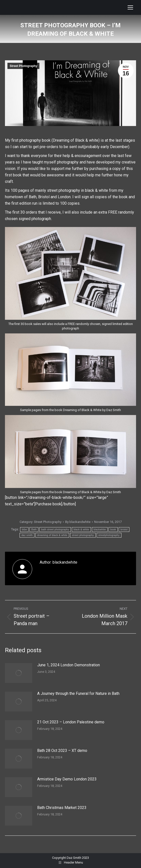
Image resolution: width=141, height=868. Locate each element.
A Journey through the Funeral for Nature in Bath (78, 693)
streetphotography (109, 535)
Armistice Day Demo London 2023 (67, 779)
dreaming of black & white (52, 535)
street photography (83, 535)
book (113, 530)
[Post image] (19, 673)
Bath (34, 530)
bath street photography (55, 530)
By (78, 522)
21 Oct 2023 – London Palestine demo (71, 722)
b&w (24, 530)
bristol (124, 530)
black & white (81, 530)
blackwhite (100, 530)
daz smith (27, 535)
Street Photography (23, 66)
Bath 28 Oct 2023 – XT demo (62, 751)
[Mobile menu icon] (130, 7)
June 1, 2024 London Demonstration (69, 665)
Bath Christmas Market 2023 (62, 808)
